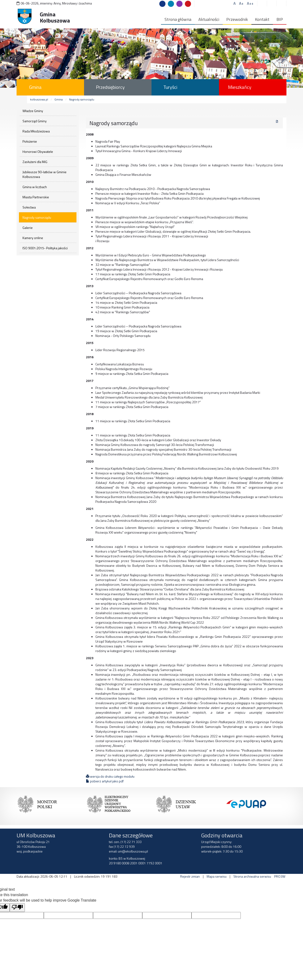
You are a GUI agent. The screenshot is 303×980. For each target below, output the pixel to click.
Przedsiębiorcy (110, 87)
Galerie (28, 228)
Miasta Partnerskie (36, 197)
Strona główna (178, 19)
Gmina (35, 87)
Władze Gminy (33, 111)
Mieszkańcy (240, 87)
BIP (280, 19)
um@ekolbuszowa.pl (133, 851)
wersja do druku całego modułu (110, 776)
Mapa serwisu (217, 876)
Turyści (170, 87)
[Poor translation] (17, 908)
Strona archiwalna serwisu (252, 876)
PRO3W (280, 876)
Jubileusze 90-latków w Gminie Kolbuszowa (45, 174)
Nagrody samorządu (82, 99)
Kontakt (262, 19)
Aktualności (209, 19)
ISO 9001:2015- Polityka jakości (45, 248)
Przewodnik (237, 19)
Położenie (30, 141)
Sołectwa (29, 207)
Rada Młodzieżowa (36, 131)
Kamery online (33, 238)
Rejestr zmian (190, 876)
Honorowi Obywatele (38, 152)
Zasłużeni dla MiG (35, 162)
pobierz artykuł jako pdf (105, 781)
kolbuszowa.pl (39, 99)
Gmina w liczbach (35, 187)
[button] (282, 3)
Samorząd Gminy (35, 121)
